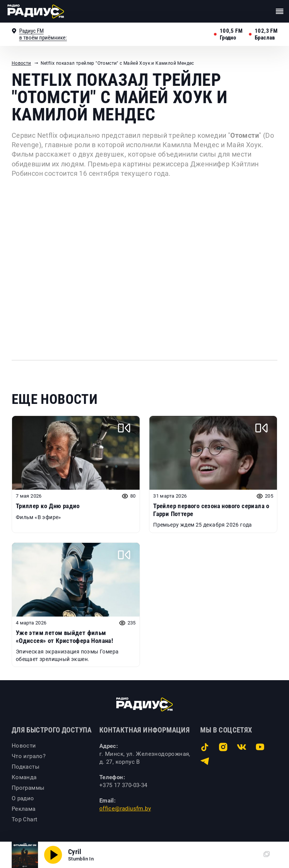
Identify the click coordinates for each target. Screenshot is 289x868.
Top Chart (25, 819)
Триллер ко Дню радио (48, 506)
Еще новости (55, 399)
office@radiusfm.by (125, 809)
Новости (21, 63)
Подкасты (26, 767)
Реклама (24, 809)
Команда (24, 777)
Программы (28, 788)
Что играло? (29, 756)
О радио (23, 798)
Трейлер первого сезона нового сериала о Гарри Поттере (211, 510)
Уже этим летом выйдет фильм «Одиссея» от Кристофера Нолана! (64, 637)
